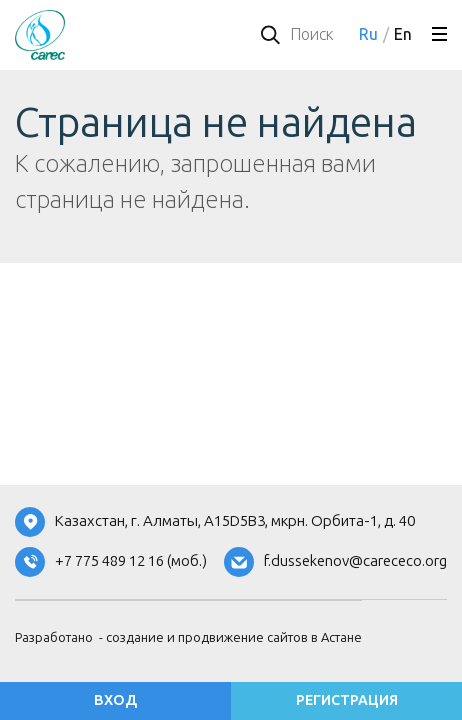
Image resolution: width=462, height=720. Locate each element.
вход (115, 700)
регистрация (347, 700)
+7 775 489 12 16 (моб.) (131, 561)
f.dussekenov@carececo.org (355, 561)
